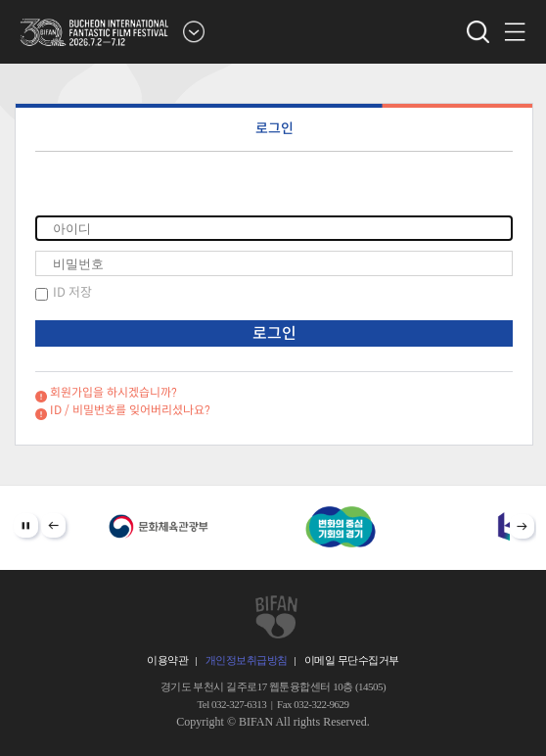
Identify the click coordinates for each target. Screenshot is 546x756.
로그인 (274, 128)
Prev (53, 525)
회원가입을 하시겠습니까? (114, 392)
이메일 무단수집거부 (352, 661)
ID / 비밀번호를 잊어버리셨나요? (130, 410)
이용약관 (167, 661)
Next (522, 526)
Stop (26, 525)
